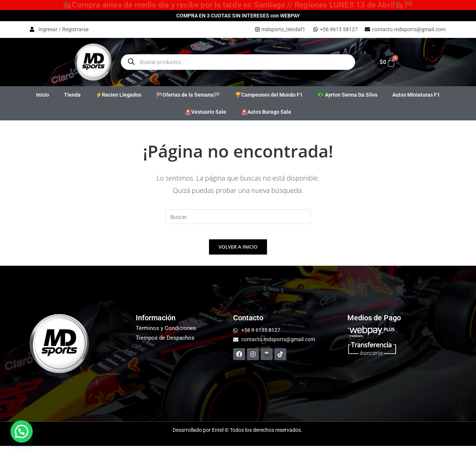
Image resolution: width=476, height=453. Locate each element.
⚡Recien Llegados (118, 95)
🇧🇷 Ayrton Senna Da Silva (348, 95)
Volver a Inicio (238, 254)
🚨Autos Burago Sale (266, 112)
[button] (22, 431)
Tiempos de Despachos (165, 345)
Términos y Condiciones (166, 335)
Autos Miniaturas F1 (416, 95)
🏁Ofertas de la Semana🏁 (188, 95)
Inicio (43, 95)
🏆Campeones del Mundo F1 (269, 95)
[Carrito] (384, 62)
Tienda (72, 95)
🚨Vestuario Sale (205, 112)
